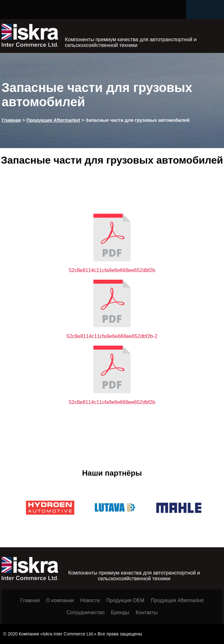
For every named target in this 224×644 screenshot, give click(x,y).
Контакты (147, 612)
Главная (30, 600)
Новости (90, 600)
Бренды (120, 612)
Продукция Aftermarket (177, 600)
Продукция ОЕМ (125, 600)
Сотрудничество (86, 612)
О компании (60, 600)
